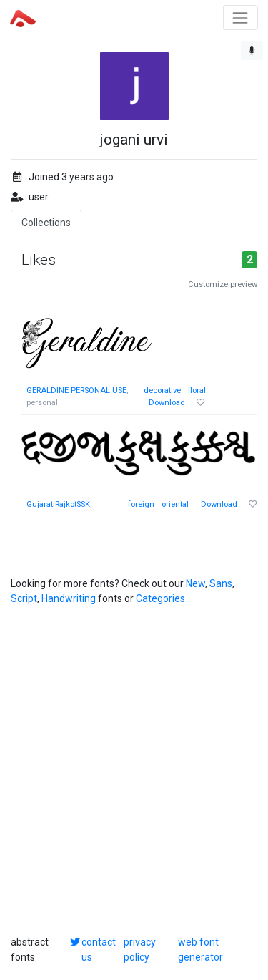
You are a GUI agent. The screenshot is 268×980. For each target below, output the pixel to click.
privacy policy (140, 950)
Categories (160, 598)
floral (197, 390)
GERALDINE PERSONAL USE (76, 390)
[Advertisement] (134, 771)
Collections (46, 223)
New (195, 583)
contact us (99, 950)
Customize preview (223, 285)
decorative (162, 390)
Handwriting (69, 598)
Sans (221, 583)
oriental (175, 504)
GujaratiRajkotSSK (58, 504)
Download (167, 403)
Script (24, 598)
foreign (141, 504)
